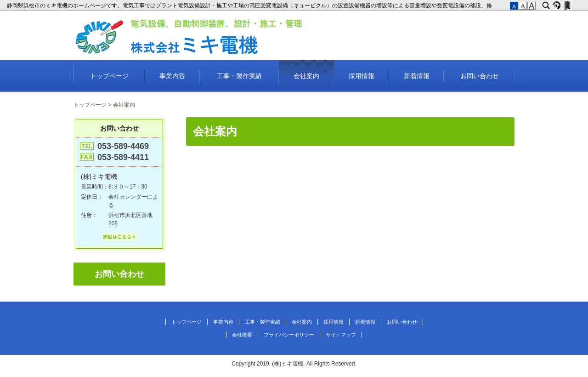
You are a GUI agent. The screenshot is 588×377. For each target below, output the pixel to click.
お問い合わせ (480, 76)
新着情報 (417, 76)
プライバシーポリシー (289, 335)
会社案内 (306, 76)
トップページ (109, 76)
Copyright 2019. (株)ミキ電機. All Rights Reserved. (294, 364)
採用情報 (362, 76)
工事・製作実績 (239, 76)
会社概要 (242, 335)
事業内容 (172, 76)
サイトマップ (341, 335)
